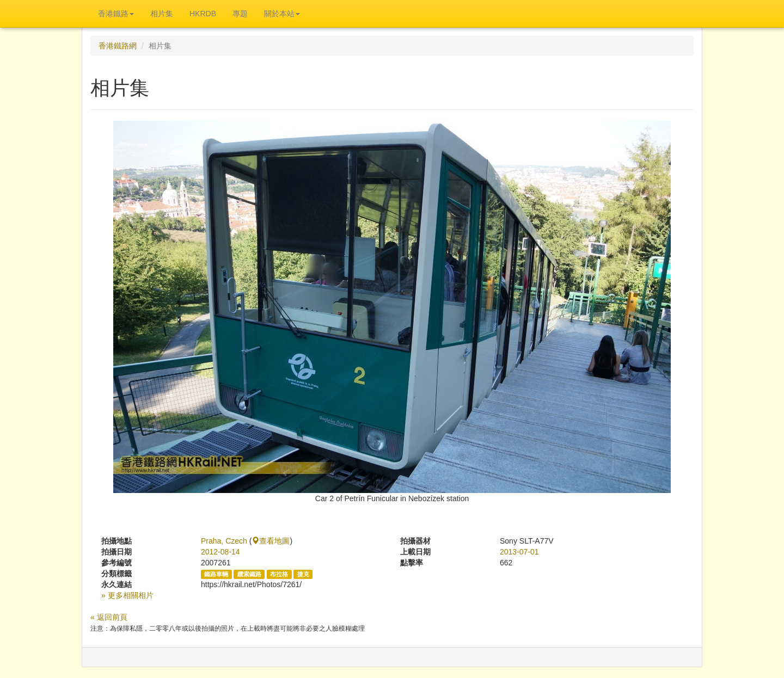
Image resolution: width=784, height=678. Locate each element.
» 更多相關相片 (127, 595)
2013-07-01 (519, 552)
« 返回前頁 (109, 617)
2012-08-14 (220, 552)
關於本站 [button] (282, 14)
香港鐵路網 (118, 46)
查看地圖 (271, 541)
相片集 (162, 14)
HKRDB (203, 14)
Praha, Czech (224, 541)
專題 (240, 14)
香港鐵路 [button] (116, 14)
